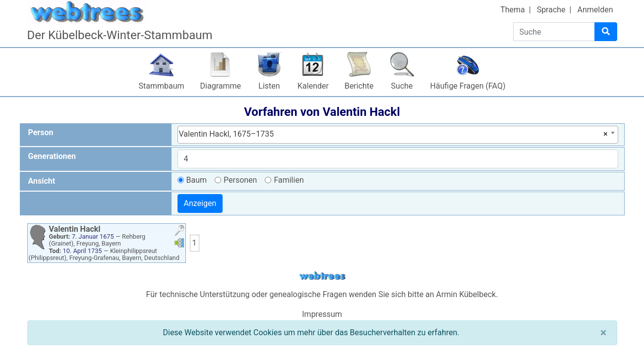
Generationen (52, 156)
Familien (289, 180)
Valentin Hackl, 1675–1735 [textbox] (393, 134)
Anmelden (595, 10)
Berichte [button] (359, 86)
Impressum (322, 314)
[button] (179, 231)
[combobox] (398, 135)
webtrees (322, 276)
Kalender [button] (313, 86)
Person (41, 132)
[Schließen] (604, 333)
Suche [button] (402, 86)
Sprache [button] (551, 10)
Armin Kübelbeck (466, 294)
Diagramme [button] (221, 86)
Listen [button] (269, 86)
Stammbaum (162, 86)
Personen (240, 180)
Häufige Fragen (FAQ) (468, 86)
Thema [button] (513, 10)
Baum (197, 180)
